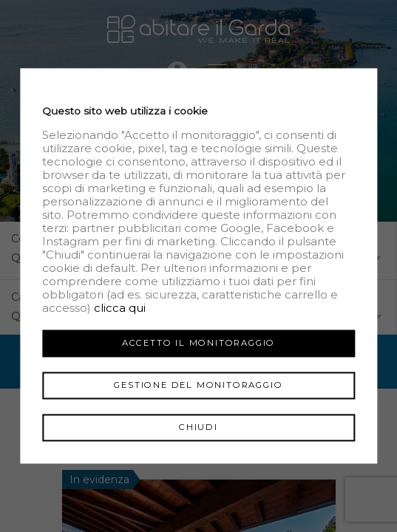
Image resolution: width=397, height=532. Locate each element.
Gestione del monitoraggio (198, 385)
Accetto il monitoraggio (198, 343)
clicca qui (120, 308)
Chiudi (198, 427)
